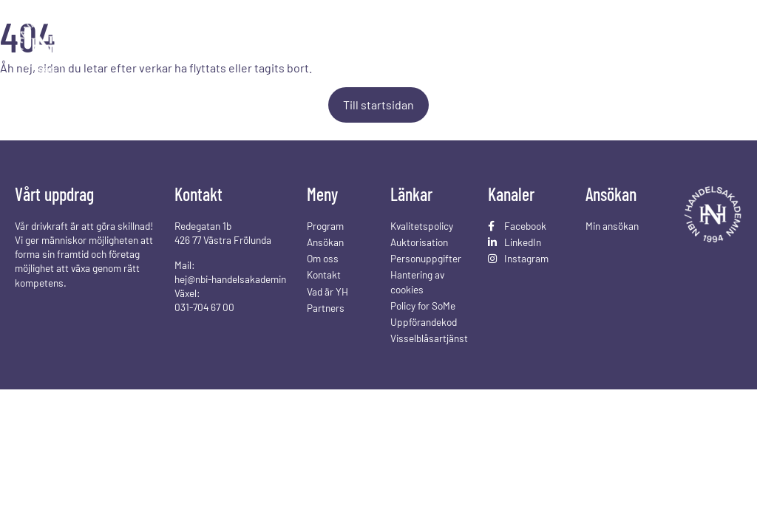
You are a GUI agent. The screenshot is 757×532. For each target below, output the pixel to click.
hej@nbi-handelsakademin (230, 279)
